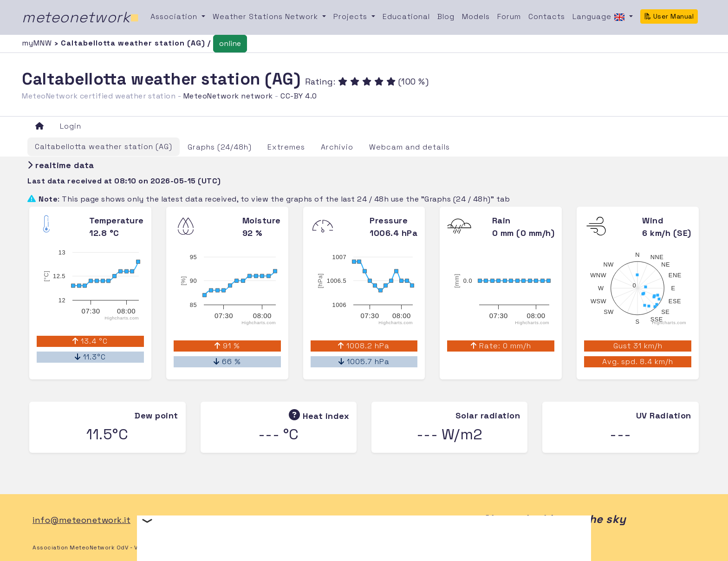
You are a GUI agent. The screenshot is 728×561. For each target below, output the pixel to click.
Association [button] (175, 16)
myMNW (38, 43)
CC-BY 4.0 (299, 96)
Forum (509, 16)
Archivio (337, 147)
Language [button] (600, 17)
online (230, 43)
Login (71, 126)
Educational (406, 16)
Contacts (547, 16)
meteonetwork (81, 17)
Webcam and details (409, 147)
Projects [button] (351, 16)
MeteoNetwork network (228, 96)
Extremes (286, 147)
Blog (446, 16)
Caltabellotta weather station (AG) (104, 147)
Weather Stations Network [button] (266, 16)
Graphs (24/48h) (220, 147)
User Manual (669, 16)
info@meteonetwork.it (81, 520)
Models (476, 16)
